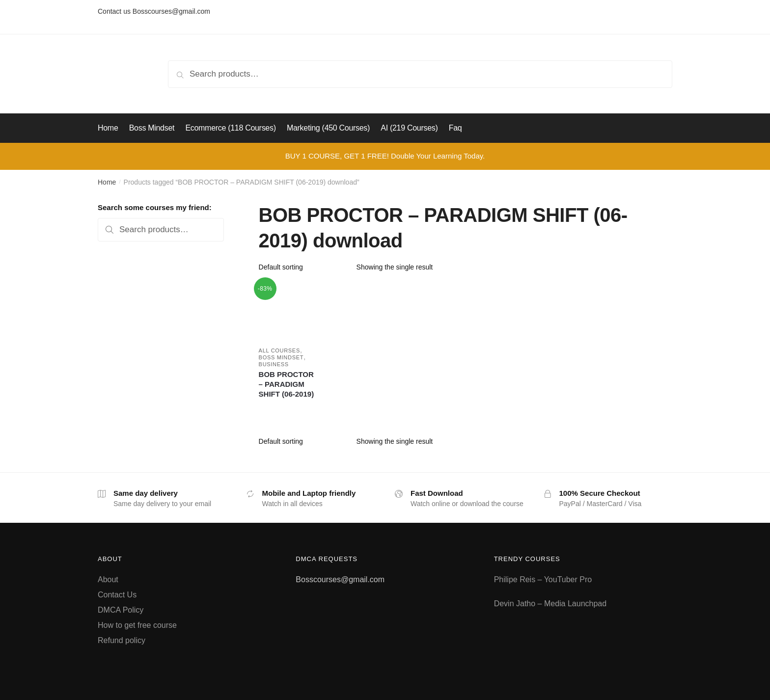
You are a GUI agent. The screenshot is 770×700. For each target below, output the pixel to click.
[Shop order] (304, 267)
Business (274, 364)
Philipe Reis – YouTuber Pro (543, 579)
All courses (279, 350)
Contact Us (117, 595)
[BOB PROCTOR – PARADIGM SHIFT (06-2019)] (287, 310)
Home (107, 182)
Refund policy (122, 640)
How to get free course (137, 625)
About (108, 579)
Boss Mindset (281, 357)
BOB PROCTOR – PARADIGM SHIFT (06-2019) (287, 384)
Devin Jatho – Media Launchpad (550, 604)
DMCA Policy (121, 610)
